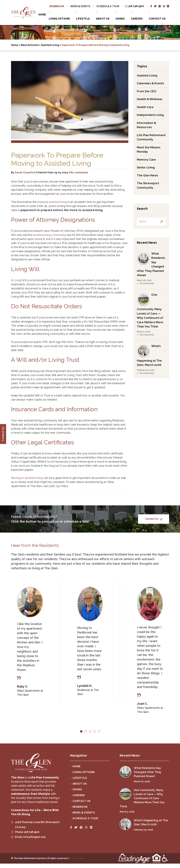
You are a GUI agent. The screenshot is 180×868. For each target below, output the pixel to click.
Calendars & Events (150, 83)
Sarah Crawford (25, 172)
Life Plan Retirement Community (151, 137)
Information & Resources (146, 125)
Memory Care (146, 160)
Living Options (59, 19)
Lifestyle (83, 19)
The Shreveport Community (148, 185)
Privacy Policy (77, 858)
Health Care (145, 107)
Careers (137, 19)
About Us (103, 19)
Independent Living (150, 115)
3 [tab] (90, 731)
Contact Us (157, 19)
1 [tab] (81, 731)
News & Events (80, 6)
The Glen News (147, 175)
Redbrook (57, 6)
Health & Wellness (149, 99)
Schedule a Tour (108, 6)
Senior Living (146, 167)
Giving (120, 19)
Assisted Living (147, 75)
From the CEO (147, 91)
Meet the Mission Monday (149, 150)
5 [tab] (99, 731)
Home (42, 15)
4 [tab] (95, 731)
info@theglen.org (34, 837)
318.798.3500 (136, 6)
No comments (79, 172)
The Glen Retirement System (23, 13)
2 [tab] (86, 731)
